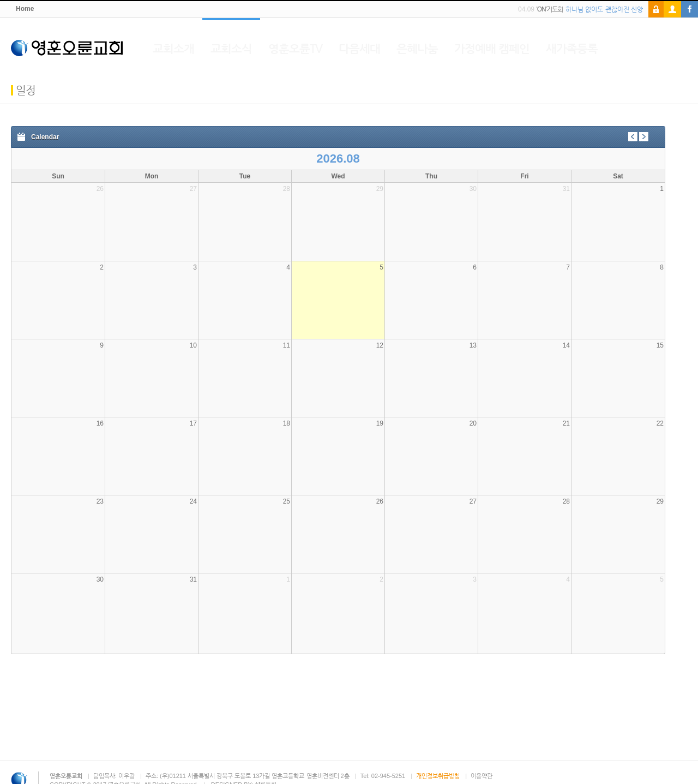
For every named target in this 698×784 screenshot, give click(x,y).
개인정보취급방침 (438, 776)
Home (25, 9)
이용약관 (482, 776)
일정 (26, 90)
